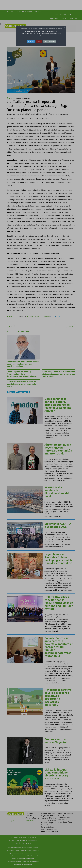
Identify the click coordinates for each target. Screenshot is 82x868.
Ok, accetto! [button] (31, 41)
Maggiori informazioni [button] (50, 41)
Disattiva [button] (39, 41)
